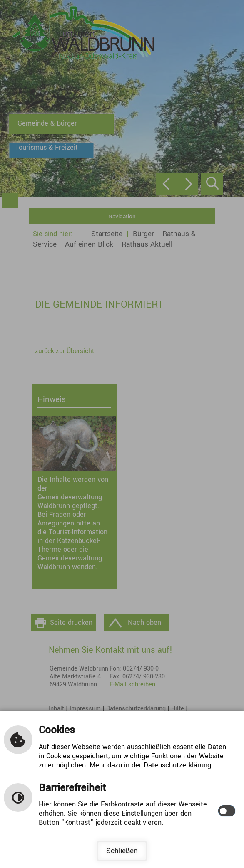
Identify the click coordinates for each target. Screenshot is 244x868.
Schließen (122, 851)
